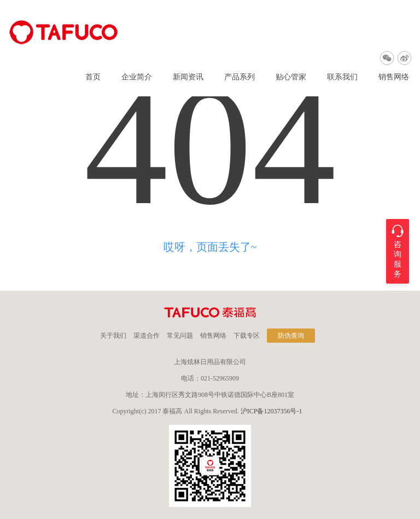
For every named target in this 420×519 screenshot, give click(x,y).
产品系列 (240, 77)
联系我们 (342, 77)
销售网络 (394, 77)
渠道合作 (147, 336)
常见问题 (180, 336)
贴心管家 (291, 77)
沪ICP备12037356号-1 (272, 411)
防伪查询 (291, 336)
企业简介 (137, 77)
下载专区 (247, 336)
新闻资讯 (188, 77)
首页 (93, 77)
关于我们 (113, 336)
